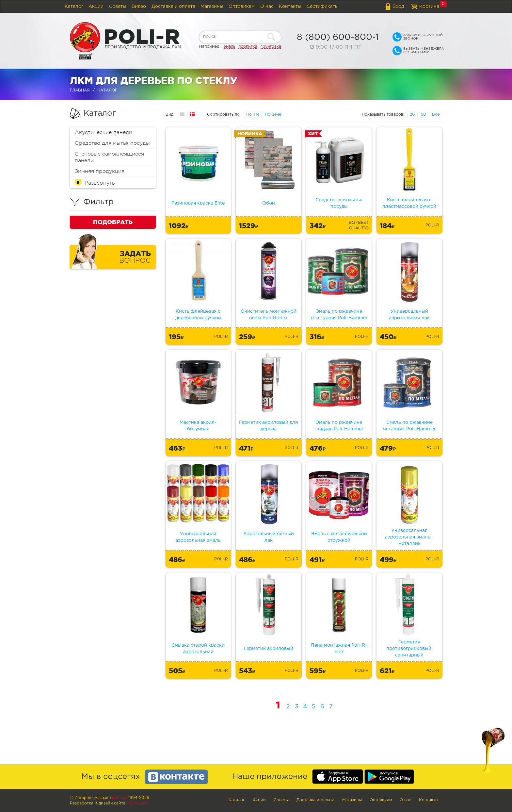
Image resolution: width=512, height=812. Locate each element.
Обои (269, 203)
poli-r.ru (120, 798)
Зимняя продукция (100, 171)
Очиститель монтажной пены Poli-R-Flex (269, 315)
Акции (96, 7)
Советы (118, 7)
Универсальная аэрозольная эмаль (198, 537)
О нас (267, 7)
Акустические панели (104, 132)
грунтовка (271, 47)
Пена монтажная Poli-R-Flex (339, 649)
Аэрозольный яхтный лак (269, 537)
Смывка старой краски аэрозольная (198, 649)
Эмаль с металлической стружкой (339, 537)
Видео (139, 7)
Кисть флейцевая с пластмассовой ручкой (409, 203)
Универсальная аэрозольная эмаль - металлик (409, 537)
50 (424, 115)
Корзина (429, 7)
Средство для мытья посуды (112, 143)
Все (436, 115)
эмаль (229, 47)
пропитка (248, 47)
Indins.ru (137, 803)
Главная (80, 90)
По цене (273, 115)
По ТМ (253, 115)
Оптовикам (242, 7)
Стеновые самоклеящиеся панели (109, 157)
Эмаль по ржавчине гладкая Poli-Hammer (339, 426)
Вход (398, 7)
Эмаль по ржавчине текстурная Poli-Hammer (339, 315)
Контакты (290, 7)
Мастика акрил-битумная (198, 426)
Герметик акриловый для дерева (268, 426)
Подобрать (113, 222)
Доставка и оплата (173, 7)
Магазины (212, 7)
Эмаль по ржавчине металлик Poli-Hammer (409, 426)
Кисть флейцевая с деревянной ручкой (198, 315)
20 (412, 115)
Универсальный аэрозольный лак (409, 315)
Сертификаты (323, 7)
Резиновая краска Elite (198, 203)
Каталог (74, 7)
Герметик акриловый (269, 649)
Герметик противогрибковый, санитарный (409, 649)
